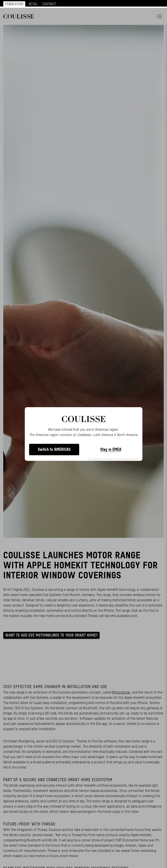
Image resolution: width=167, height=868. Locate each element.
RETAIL (33, 4)
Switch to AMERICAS (54, 449)
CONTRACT (49, 4)
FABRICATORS (14, 4)
